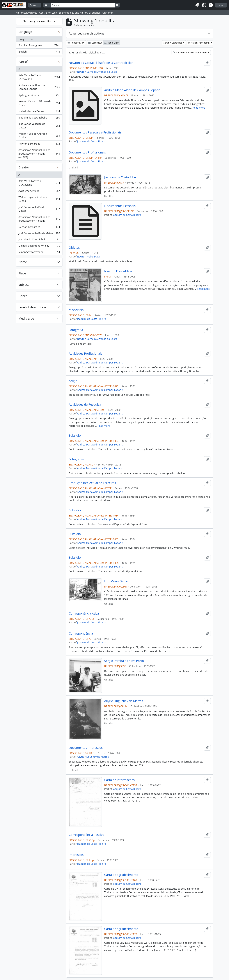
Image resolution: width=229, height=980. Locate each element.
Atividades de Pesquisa (85, 405)
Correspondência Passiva (86, 835)
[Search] (83, 5)
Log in (220, 5)
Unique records (39, 40)
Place (22, 273)
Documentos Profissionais (87, 152)
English (39, 52)
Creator (24, 167)
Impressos (76, 855)
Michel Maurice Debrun (39, 112)
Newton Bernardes (39, 144)
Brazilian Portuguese (39, 46)
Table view (111, 43)
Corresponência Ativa (84, 613)
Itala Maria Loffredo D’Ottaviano (39, 77)
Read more (199, 108)
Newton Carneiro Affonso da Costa (39, 103)
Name (23, 262)
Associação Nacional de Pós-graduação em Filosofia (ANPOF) (39, 154)
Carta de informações (119, 780)
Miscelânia (76, 310)
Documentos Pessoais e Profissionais (95, 132)
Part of (23, 62)
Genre (23, 296)
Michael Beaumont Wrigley (39, 246)
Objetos (74, 248)
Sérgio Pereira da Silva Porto (124, 661)
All (20, 69)
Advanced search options (86, 33)
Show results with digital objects (191, 52)
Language (25, 32)
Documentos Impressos (86, 748)
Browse (34, 5)
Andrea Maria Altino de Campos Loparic (39, 87)
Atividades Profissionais (85, 354)
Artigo (73, 381)
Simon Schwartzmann (39, 253)
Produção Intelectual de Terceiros (92, 483)
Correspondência (81, 633)
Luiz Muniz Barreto (117, 581)
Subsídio (75, 436)
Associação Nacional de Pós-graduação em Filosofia (39, 219)
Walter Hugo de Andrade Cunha (39, 136)
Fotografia (76, 330)
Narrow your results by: (39, 21)
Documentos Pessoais (120, 206)
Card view (95, 43)
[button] (197, 5)
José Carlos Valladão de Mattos (39, 126)
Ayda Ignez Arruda (39, 96)
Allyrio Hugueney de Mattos (124, 701)
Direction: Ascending (199, 43)
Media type (26, 318)
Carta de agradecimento (121, 875)
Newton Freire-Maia (88, 257)
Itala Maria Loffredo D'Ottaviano (39, 183)
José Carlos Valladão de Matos (39, 234)
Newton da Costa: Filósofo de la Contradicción (101, 63)
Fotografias (77, 459)
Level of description (32, 307)
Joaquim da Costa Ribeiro (39, 118)
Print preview (76, 43)
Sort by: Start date (173, 43)
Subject (24, 285)
